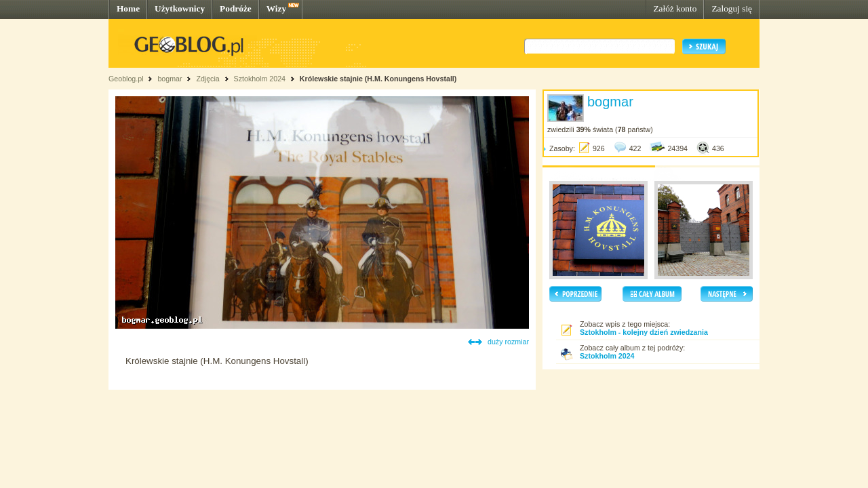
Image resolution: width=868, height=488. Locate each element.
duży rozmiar (508, 342)
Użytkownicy (180, 8)
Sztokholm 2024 (261, 79)
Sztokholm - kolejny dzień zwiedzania (644, 332)
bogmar (170, 79)
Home (128, 8)
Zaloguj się (732, 8)
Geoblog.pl (126, 79)
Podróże (236, 8)
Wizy (276, 8)
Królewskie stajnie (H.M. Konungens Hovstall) (378, 79)
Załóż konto (675, 8)
